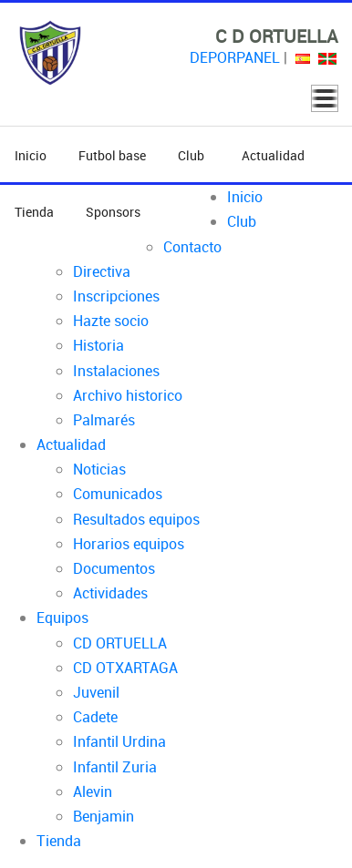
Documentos (114, 568)
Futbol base (112, 155)
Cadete (95, 717)
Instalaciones (116, 371)
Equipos (62, 618)
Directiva (102, 271)
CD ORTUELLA (120, 643)
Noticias (99, 469)
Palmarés (104, 420)
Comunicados (118, 494)
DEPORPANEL (235, 57)
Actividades (110, 593)
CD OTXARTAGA (125, 668)
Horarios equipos (129, 544)
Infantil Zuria (115, 767)
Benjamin (104, 816)
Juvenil (96, 692)
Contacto (192, 247)
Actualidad (273, 155)
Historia (98, 345)
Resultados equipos (136, 519)
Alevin (93, 791)
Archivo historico (128, 395)
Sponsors (113, 212)
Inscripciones (116, 296)
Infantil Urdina (119, 741)
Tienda (34, 212)
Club (194, 155)
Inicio (31, 155)
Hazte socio (111, 321)
